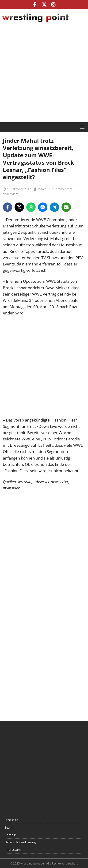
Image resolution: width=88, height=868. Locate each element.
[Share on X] (19, 207)
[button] (82, 127)
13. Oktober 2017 (19, 189)
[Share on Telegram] (54, 207)
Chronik (10, 835)
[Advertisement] (44, 74)
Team (9, 827)
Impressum (13, 850)
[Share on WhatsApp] (31, 207)
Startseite (11, 820)
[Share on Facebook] (8, 207)
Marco (42, 189)
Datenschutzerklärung (20, 842)
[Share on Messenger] (43, 207)
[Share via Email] (66, 207)
